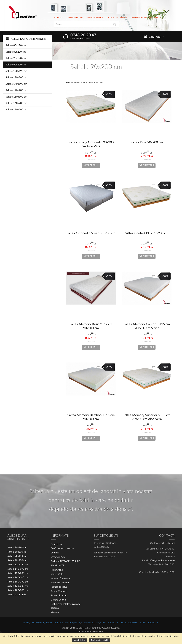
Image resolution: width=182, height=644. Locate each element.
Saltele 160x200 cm (16, 103)
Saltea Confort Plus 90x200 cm (147, 233)
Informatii (60, 536)
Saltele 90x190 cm (16, 58)
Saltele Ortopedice (71, 623)
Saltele (69, 82)
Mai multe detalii (100, 640)
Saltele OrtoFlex (54, 623)
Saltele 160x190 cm (16, 97)
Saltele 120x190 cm (16, 71)
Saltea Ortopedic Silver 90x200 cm (91, 233)
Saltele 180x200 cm (16, 110)
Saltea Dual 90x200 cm (147, 142)
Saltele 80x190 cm (16, 45)
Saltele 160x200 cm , (129, 623)
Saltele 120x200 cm (16, 78)
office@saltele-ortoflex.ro (162, 561)
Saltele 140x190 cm (16, 84)
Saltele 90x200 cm (16, 65)
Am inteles (80, 640)
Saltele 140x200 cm (16, 90)
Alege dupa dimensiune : (29, 39)
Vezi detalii (91, 165)
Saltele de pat (79, 82)
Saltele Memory (38, 623)
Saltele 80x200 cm (16, 52)
